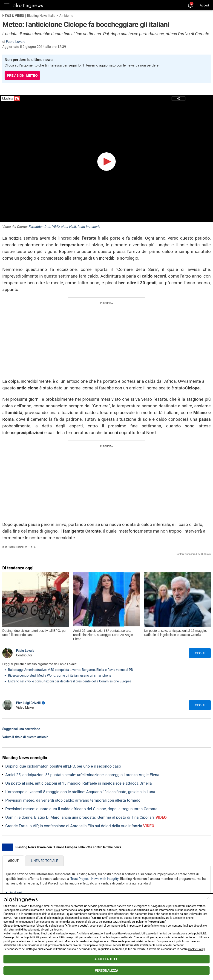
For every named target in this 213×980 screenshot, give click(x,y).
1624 (57, 910)
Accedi (205, 5)
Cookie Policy (197, 949)
